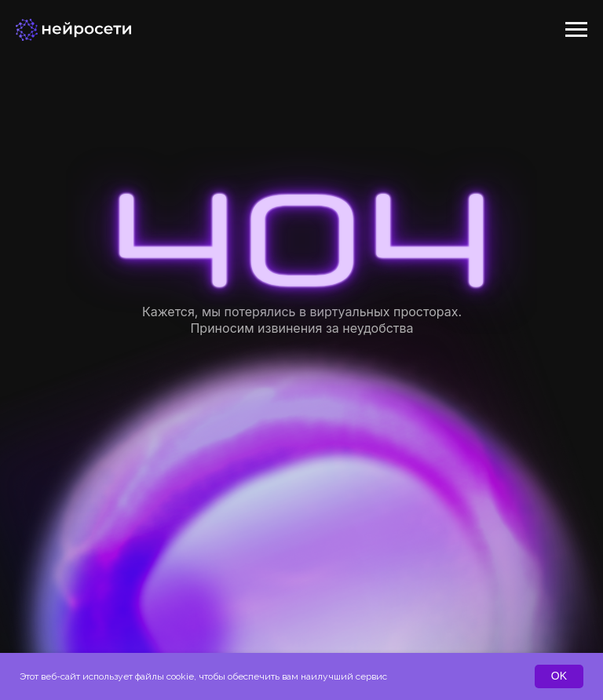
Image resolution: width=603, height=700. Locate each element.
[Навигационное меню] (576, 30)
